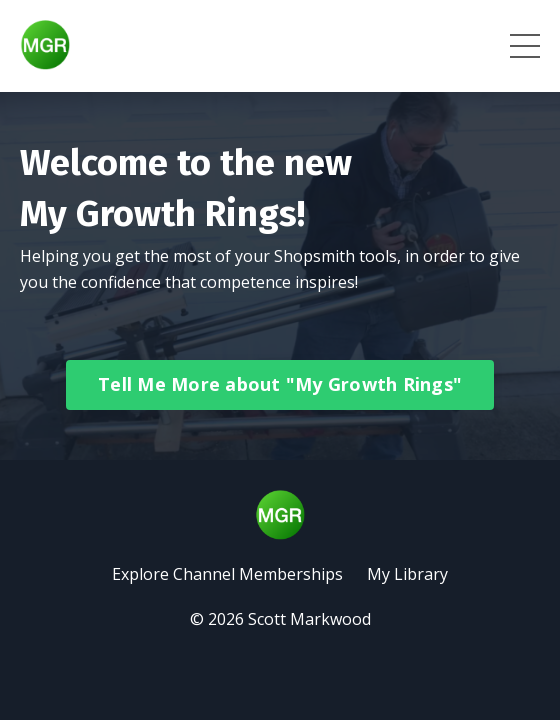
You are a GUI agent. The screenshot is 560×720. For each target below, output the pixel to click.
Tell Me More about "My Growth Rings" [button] (280, 384)
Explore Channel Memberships (227, 574)
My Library (407, 574)
